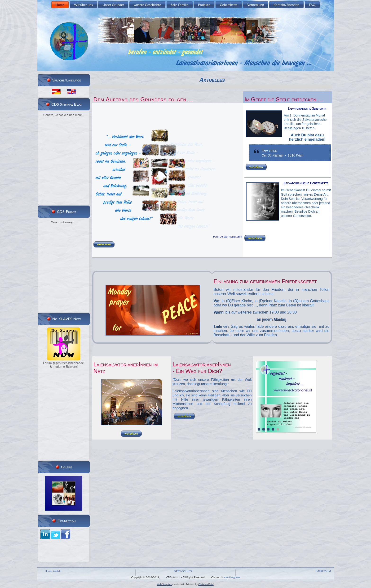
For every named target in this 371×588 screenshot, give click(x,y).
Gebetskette (229, 5)
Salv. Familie (180, 5)
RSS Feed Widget (63, 200)
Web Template (164, 584)
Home (60, 5)
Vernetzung (256, 5)
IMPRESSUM (323, 571)
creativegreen (232, 577)
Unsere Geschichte (147, 5)
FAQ (312, 5)
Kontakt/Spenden (286, 5)
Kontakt (57, 571)
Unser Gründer (113, 5)
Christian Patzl (206, 584)
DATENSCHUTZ (183, 571)
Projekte (204, 5)
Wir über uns (83, 5)
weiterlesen (104, 244)
